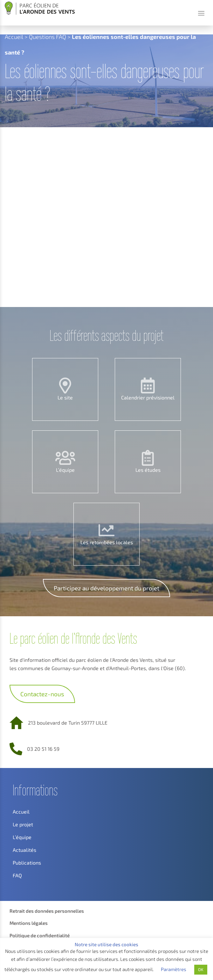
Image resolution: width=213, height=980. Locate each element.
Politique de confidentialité (40, 935)
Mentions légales (29, 923)
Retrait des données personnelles (47, 911)
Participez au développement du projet (106, 588)
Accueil (14, 37)
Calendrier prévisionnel (148, 397)
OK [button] (201, 969)
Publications (27, 863)
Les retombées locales (107, 542)
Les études (148, 470)
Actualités (24, 850)
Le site (65, 397)
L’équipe (65, 470)
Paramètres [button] (174, 969)
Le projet (23, 824)
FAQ (17, 875)
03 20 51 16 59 (43, 749)
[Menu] (201, 13)
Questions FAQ (48, 37)
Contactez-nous (42, 694)
